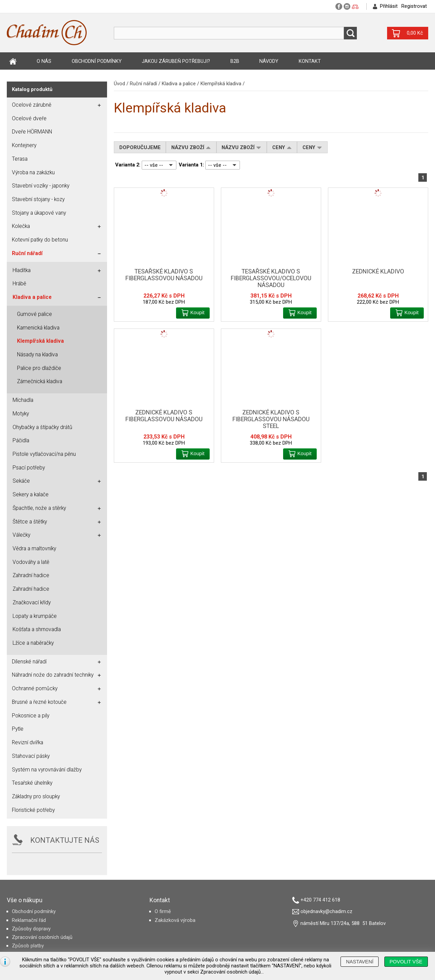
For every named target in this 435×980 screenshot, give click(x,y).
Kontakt (310, 61)
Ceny (282, 147)
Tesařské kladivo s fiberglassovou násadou (164, 275)
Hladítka (22, 270)
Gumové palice (34, 314)
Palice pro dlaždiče (39, 368)
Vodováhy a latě (31, 562)
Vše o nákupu (25, 900)
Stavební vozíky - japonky (41, 186)
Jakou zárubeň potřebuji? (176, 61)
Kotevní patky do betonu (40, 240)
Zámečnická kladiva (40, 381)
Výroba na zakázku (33, 173)
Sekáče (21, 481)
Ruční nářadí (143, 84)
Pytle (18, 729)
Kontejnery (24, 145)
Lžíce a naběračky (33, 643)
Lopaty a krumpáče (35, 616)
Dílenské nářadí (29, 662)
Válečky (21, 535)
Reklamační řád (29, 920)
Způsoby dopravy (31, 929)
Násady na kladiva (37, 355)
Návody (269, 61)
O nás (44, 61)
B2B (235, 61)
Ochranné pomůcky (35, 689)
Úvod (13, 61)
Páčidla (21, 441)
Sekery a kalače (31, 495)
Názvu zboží (191, 147)
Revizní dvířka (28, 743)
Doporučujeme (140, 147)
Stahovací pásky (31, 756)
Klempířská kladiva (221, 84)
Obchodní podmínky (97, 61)
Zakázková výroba (175, 920)
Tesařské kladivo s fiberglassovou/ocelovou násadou (271, 278)
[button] (193, 313)
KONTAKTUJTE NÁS (65, 840)
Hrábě (19, 284)
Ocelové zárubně (32, 105)
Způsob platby (28, 946)
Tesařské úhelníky (32, 783)
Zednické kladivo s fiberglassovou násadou (164, 416)
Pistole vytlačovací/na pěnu (44, 454)
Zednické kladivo (378, 271)
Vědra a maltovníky (34, 549)
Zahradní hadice (31, 575)
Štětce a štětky (30, 522)
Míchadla (23, 400)
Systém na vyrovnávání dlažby (47, 770)
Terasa (20, 159)
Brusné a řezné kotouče (39, 702)
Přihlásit (389, 6)
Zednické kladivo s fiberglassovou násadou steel (271, 419)
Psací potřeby (29, 468)
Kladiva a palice (179, 84)
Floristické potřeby (33, 810)
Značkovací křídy (32, 603)
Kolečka (21, 226)
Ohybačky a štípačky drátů (42, 427)
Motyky (21, 414)
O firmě (163, 911)
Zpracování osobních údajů (42, 937)
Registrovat (414, 6)
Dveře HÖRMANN (32, 132)
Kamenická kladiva (38, 328)
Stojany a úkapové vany (39, 213)
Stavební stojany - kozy (38, 199)
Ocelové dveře (29, 119)
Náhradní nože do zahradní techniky (53, 675)
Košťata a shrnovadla (37, 629)
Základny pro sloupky (36, 797)
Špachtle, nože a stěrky (39, 508)
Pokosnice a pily (31, 716)
